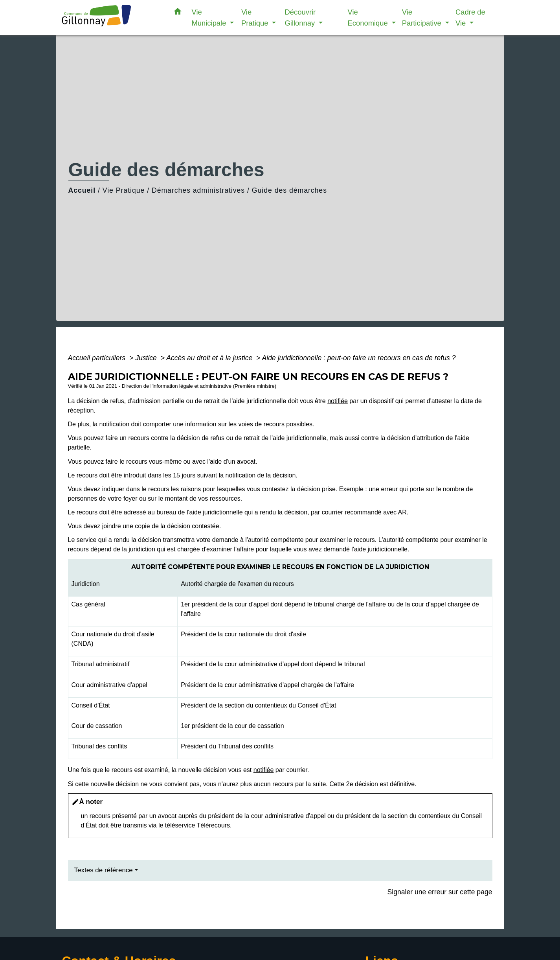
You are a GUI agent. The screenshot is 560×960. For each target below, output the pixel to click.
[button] (178, 13)
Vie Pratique (124, 190)
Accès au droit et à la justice (210, 358)
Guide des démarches (289, 190)
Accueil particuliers (98, 358)
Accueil (82, 190)
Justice (147, 358)
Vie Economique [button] (369, 18)
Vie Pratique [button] (256, 18)
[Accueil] (111, 18)
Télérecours (213, 825)
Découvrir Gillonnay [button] (301, 18)
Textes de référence (104, 870)
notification (241, 475)
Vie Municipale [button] (210, 18)
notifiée (338, 401)
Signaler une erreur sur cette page (440, 892)
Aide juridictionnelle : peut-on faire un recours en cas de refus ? (359, 358)
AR (402, 512)
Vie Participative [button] (423, 18)
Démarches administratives (198, 190)
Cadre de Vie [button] (470, 18)
